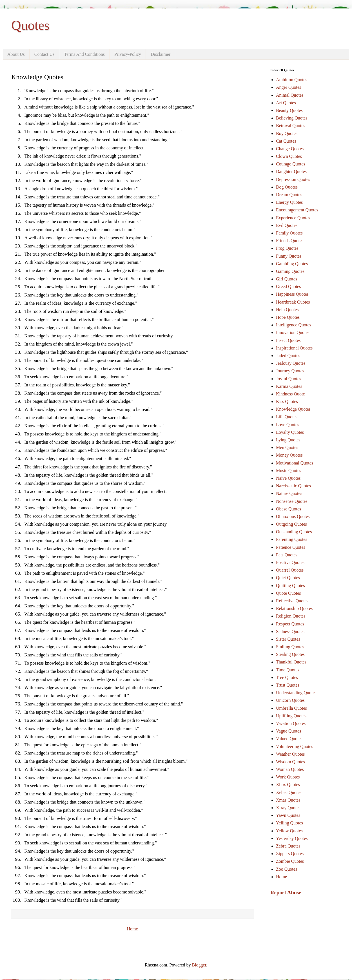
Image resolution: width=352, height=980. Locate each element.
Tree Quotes (287, 677)
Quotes (30, 25)
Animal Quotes (290, 95)
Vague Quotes (288, 731)
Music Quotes (288, 471)
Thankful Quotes (291, 662)
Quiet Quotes (288, 578)
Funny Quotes (289, 256)
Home (132, 929)
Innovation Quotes (293, 332)
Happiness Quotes (292, 294)
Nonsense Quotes (292, 501)
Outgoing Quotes (291, 524)
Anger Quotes (288, 87)
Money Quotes (289, 455)
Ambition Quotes (292, 80)
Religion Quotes (291, 616)
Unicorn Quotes (290, 700)
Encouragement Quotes (297, 210)
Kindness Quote (290, 394)
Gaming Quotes (290, 271)
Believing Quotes (292, 118)
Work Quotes (288, 777)
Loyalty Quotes (290, 432)
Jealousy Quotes (291, 363)
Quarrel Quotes (290, 570)
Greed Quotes (288, 287)
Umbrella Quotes (291, 708)
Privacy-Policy (128, 54)
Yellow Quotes (289, 831)
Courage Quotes (291, 164)
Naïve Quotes (288, 478)
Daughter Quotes (291, 172)
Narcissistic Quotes (293, 486)
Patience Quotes (291, 547)
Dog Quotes (287, 187)
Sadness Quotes (290, 631)
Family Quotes (289, 233)
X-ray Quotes (288, 808)
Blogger (199, 965)
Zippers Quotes (290, 854)
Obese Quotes (288, 509)
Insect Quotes (288, 340)
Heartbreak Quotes (293, 302)
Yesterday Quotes (292, 838)
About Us (16, 54)
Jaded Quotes (288, 356)
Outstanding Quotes (294, 532)
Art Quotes (286, 103)
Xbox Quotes (288, 785)
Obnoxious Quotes (293, 516)
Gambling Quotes (292, 264)
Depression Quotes (293, 179)
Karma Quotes (289, 386)
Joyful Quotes (288, 379)
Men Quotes (287, 447)
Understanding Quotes (296, 693)
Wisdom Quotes (290, 762)
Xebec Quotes (289, 792)
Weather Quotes (290, 754)
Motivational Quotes (295, 463)
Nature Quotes (289, 493)
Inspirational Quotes (294, 348)
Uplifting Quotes (291, 716)
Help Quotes (287, 310)
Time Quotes (288, 670)
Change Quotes (290, 149)
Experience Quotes (293, 218)
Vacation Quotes (291, 723)
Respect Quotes (290, 624)
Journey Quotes (290, 371)
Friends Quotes (290, 241)
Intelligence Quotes (294, 325)
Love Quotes (288, 425)
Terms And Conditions (84, 54)
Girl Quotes (287, 279)
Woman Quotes (290, 769)
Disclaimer (161, 54)
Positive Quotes (290, 562)
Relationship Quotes (294, 608)
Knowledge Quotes (293, 409)
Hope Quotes (288, 317)
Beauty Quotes (289, 110)
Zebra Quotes (288, 846)
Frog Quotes (287, 248)
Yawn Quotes (288, 815)
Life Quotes (287, 417)
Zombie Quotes (290, 861)
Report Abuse (286, 892)
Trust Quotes (288, 685)
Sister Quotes (288, 639)
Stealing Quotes (290, 654)
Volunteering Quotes (295, 746)
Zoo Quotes (287, 869)
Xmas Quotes (288, 800)
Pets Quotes (287, 555)
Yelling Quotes (289, 823)
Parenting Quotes (292, 539)
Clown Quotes (289, 156)
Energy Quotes (289, 202)
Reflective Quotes (292, 601)
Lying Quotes (288, 440)
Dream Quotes (289, 195)
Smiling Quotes (290, 647)
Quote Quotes (288, 593)
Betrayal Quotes (291, 126)
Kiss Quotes (287, 401)
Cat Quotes (286, 141)
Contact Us (44, 54)
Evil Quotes (287, 225)
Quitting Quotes (290, 586)
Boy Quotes (287, 133)
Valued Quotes (289, 739)
